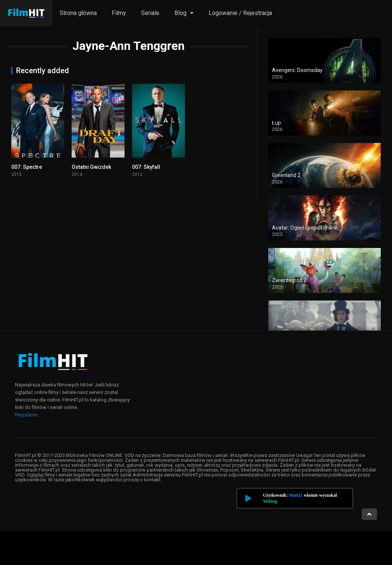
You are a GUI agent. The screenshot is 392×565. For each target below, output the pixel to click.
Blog (180, 13)
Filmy (119, 13)
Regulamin (26, 415)
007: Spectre (27, 167)
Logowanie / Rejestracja (240, 13)
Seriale (150, 13)
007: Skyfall (146, 167)
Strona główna (78, 13)
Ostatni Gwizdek (91, 167)
